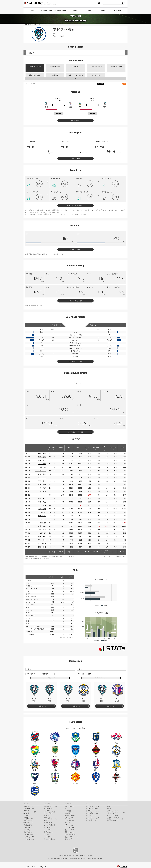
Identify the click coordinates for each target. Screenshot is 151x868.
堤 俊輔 (43, 488)
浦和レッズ (26, 810)
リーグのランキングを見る (75, 432)
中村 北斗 (42, 495)
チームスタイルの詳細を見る (75, 206)
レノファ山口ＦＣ (70, 828)
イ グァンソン (40, 471)
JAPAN (74, 10)
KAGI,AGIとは (110, 814)
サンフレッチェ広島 (29, 836)
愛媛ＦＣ (67, 831)
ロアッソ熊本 (69, 836)
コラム (108, 807)
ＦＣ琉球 (67, 840)
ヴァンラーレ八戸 (49, 809)
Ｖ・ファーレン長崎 (29, 840)
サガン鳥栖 (47, 836)
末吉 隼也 (42, 505)
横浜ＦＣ (47, 821)
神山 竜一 (42, 453)
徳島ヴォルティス (49, 833)
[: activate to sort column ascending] (29, 448)
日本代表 (109, 809)
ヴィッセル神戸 (28, 833)
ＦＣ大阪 (67, 822)
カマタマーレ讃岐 (70, 829)
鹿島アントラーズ (28, 807)
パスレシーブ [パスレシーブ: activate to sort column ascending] (104, 448)
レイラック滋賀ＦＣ (70, 821)
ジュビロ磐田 (48, 829)
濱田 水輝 (42, 464)
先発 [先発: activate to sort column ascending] (53, 448)
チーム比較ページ (42, 706)
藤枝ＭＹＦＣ (48, 831)
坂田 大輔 (42, 537)
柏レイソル (26, 814)
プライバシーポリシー (74, 856)
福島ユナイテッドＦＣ (71, 807)
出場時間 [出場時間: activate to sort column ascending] (60, 448)
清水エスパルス (28, 824)
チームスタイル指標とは (35, 212)
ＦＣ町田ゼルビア (28, 819)
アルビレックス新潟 (49, 826)
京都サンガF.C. (27, 828)
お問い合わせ (90, 856)
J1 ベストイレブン (91, 810)
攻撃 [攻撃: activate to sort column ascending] (69, 448)
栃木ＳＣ (67, 809)
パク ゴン (42, 478)
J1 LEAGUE (26, 804)
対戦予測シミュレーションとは (115, 819)
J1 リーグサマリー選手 (92, 809)
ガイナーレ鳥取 (69, 826)
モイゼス (43, 519)
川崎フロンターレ (28, 821)
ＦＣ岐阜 (67, 819)
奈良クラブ (68, 824)
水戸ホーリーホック (29, 809)
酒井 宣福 (42, 509)
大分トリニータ (48, 838)
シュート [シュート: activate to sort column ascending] (113, 448)
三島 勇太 (42, 481)
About (103, 10)
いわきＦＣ (47, 815)
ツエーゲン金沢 (69, 817)
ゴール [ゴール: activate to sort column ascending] (122, 448)
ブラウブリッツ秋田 (49, 812)
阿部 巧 (43, 467)
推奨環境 (65, 856)
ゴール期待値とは (111, 821)
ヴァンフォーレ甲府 (49, 824)
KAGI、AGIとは (43, 254)
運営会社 (83, 856)
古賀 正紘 (42, 474)
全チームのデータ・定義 (75, 301)
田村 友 (43, 512)
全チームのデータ (75, 250)
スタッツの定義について (66, 638)
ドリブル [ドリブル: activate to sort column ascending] (96, 448)
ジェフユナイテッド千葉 (30, 812)
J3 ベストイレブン (91, 821)
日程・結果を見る (75, 121)
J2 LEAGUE (47, 804)
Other (108, 804)
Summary (89, 804)
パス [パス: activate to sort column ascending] (78, 448)
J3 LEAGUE (68, 804)
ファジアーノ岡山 (28, 835)
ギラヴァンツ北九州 (70, 835)
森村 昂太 (42, 498)
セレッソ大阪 (27, 831)
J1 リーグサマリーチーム (92, 807)
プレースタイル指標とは (113, 815)
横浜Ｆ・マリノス (28, 822)
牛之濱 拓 (42, 516)
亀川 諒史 (42, 485)
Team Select (117, 10)
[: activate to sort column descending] (26, 448)
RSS (124, 84)
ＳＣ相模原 (68, 812)
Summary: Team (46, 10)
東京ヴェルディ (28, 817)
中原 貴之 (42, 530)
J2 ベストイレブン (91, 815)
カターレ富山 (48, 828)
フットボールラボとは (112, 810)
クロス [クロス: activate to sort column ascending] (87, 448)
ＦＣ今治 (47, 835)
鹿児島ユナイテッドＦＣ (71, 838)
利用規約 (60, 856)
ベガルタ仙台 (48, 810)
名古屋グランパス (28, 826)
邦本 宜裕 (42, 547)
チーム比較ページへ (50, 678)
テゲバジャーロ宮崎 (49, 840)
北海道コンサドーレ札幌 (51, 807)
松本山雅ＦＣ (69, 814)
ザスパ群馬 (68, 810)
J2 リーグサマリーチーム (92, 812)
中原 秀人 (42, 502)
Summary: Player (60, 10)
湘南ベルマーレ (48, 822)
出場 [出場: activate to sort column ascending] (49, 448)
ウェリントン (41, 544)
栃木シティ (47, 817)
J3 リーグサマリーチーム (92, 817)
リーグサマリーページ (65, 214)
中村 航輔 (42, 457)
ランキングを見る (75, 158)
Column (89, 10)
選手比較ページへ (101, 678)
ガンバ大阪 (26, 829)
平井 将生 (42, 540)
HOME (32, 10)
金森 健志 (42, 526)
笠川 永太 (42, 460)
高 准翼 (43, 492)
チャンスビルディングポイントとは (115, 557)
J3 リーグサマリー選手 (92, 819)
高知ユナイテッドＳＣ (71, 833)
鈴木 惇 (43, 523)
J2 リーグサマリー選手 (92, 814)
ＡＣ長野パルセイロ (70, 815)
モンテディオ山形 (49, 814)
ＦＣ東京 (26, 815)
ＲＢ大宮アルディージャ (51, 819)
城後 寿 (43, 533)
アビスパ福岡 (27, 838)
